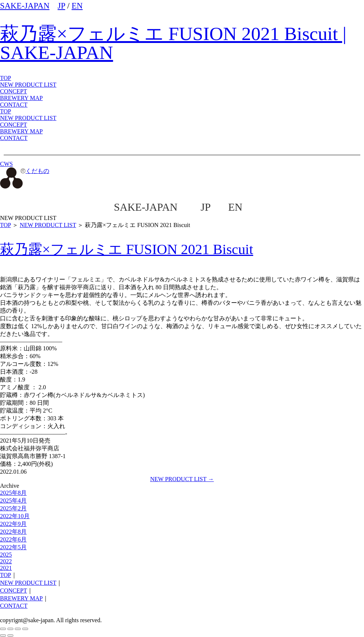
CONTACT (14, 138)
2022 (6, 561)
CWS (6, 164)
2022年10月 (15, 516)
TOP (6, 111)
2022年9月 (13, 524)
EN (77, 6)
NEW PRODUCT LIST (28, 85)
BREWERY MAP (21, 131)
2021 (6, 568)
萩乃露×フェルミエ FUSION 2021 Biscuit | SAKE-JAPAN (173, 43)
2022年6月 (13, 539)
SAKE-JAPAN (25, 6)
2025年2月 (13, 508)
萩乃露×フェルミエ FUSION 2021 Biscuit (127, 249)
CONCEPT (14, 125)
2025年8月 (13, 493)
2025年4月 (13, 501)
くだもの (25, 171)
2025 (6, 555)
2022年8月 (13, 532)
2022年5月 (13, 547)
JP (61, 6)
